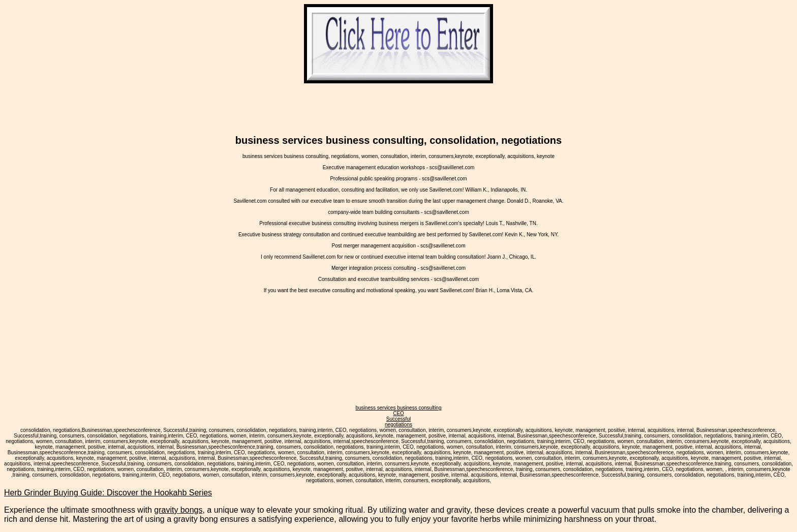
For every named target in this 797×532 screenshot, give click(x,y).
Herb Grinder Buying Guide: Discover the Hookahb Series (108, 493)
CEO (398, 413)
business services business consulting (399, 408)
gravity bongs (178, 510)
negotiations (398, 425)
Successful (398, 419)
